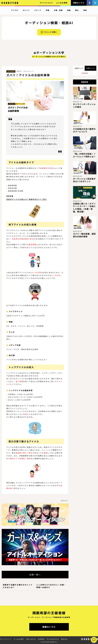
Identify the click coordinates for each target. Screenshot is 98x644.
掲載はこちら (79, 3)
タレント (26, 10)
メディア (38, 10)
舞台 (77, 10)
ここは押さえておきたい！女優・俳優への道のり (51, 586)
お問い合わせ (31, 639)
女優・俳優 (58, 10)
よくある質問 (62, 3)
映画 (69, 10)
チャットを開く (49, 32)
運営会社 (64, 639)
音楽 (85, 10)
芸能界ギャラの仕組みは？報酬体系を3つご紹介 (27, 199)
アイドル (15, 10)
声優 (48, 10)
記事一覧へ (35, 575)
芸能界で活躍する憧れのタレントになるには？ (18, 586)
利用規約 (41, 639)
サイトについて (46, 3)
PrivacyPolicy (53, 639)
